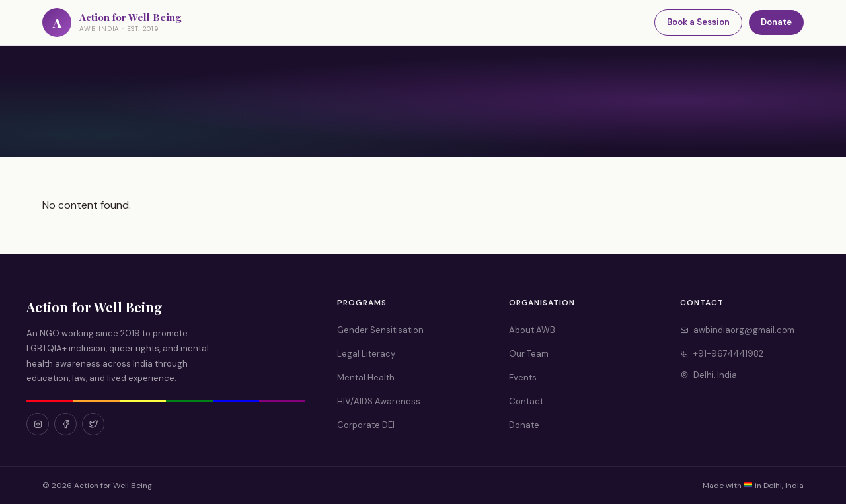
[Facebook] (65, 424)
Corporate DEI (366, 425)
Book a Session (698, 22)
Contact (526, 401)
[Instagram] (38, 424)
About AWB (532, 330)
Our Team (529, 354)
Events (523, 378)
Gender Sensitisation (380, 330)
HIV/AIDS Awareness (379, 401)
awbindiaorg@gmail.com (737, 330)
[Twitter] (93, 424)
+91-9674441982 (722, 354)
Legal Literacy (366, 354)
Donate (776, 22)
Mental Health (366, 378)
